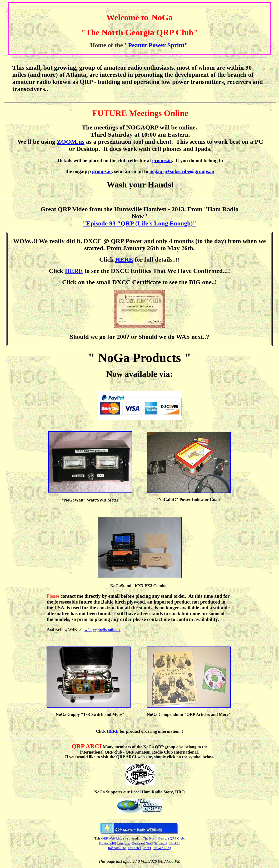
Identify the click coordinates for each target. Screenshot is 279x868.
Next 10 (175, 843)
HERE (124, 259)
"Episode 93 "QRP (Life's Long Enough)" (139, 223)
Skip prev (123, 843)
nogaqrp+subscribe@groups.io (182, 171)
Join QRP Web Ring (157, 848)
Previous (138, 843)
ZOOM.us (71, 142)
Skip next (160, 843)
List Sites (135, 848)
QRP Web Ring (112, 838)
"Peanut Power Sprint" (156, 45)
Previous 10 (107, 843)
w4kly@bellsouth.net (103, 630)
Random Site (117, 848)
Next (149, 843)
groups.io (162, 160)
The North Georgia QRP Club (163, 838)
